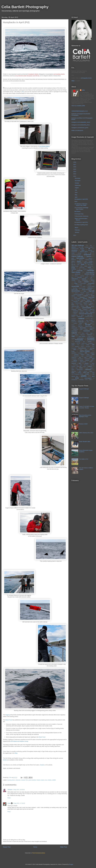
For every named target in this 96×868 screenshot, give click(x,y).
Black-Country (75, 266)
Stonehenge (74, 362)
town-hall (79, 366)
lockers (73, 325)
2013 (75, 174)
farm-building (77, 299)
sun (80, 363)
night (91, 333)
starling (87, 360)
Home (35, 847)
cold (93, 282)
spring (75, 360)
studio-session (83, 362)
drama (88, 293)
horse (82, 315)
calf (72, 271)
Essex (93, 296)
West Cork (86, 373)
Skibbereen (74, 357)
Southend (80, 359)
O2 (72, 335)
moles (81, 329)
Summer (74, 363)
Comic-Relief (83, 284)
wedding (79, 373)
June (76, 192)
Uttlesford (88, 370)
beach (79, 261)
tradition (90, 366)
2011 (75, 235)
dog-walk (92, 291)
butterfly (91, 269)
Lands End (74, 322)
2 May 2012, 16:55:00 (19, 790)
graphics (85, 309)
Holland (75, 314)
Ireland (38, 780)
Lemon (93, 322)
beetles (91, 261)
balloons (91, 258)
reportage (92, 348)
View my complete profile (78, 106)
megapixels (92, 328)
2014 (75, 172)
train (73, 368)
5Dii (91, 246)
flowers (85, 303)
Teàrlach (10, 790)
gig (87, 306)
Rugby (73, 351)
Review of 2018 (83, 424)
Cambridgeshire (90, 272)
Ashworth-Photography (76, 255)
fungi (86, 305)
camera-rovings (89, 274)
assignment (87, 255)
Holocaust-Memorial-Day (86, 314)
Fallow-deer (91, 297)
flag (72, 303)
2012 (75, 176)
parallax (73, 338)
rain (93, 345)
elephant (79, 296)
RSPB (91, 349)
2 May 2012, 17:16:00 (19, 803)
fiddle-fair (83, 300)
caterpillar (79, 277)
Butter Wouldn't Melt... (85, 442)
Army (86, 253)
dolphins (76, 293)
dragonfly (82, 293)
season (92, 353)
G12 (90, 305)
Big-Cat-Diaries (88, 263)
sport (93, 359)
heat (93, 311)
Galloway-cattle (75, 306)
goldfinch (78, 308)
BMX (82, 266)
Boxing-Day (82, 268)
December (78, 178)
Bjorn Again (90, 265)
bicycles (80, 263)
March (77, 228)
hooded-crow (75, 315)
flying (91, 303)
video (80, 371)
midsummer (75, 329)
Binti (78, 265)
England (86, 296)
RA (78, 345)
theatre (86, 363)
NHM (87, 333)
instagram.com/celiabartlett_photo (81, 125)
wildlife (54, 780)
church (93, 280)
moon (91, 329)
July (76, 190)
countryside (75, 286)
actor (92, 247)
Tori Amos (86, 365)
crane (84, 286)
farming (85, 299)
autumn (89, 256)
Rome (81, 350)
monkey (86, 329)
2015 (75, 169)
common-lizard (79, 285)
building (74, 269)
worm (86, 380)
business (85, 269)
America (90, 250)
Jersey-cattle (81, 320)
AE (89, 249)
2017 (75, 164)
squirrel (81, 360)
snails (85, 357)
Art (91, 253)
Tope (81, 365)
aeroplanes (74, 250)
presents (91, 343)
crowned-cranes (91, 287)
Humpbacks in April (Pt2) (81, 199)
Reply (9, 798)
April (76, 197)
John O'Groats (89, 320)
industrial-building (89, 317)
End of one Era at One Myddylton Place (85, 416)
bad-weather (80, 258)
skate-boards (89, 356)
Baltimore (74, 260)
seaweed (76, 354)
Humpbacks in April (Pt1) (81, 222)
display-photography (87, 289)
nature (43, 780)
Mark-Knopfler (89, 326)
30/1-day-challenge (78, 245)
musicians (87, 331)
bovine (73, 267)
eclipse (73, 296)
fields (88, 300)
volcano (85, 371)
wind (93, 376)
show (93, 354)
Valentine (74, 371)
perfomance (80, 338)
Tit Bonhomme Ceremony (81, 216)
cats (91, 277)
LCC (88, 322)
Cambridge (80, 271)
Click (73, 81)
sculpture (80, 353)
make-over (80, 326)
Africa (83, 250)
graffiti (80, 309)
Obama (77, 335)
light (86, 323)
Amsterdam (74, 252)
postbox (73, 343)
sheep (88, 354)
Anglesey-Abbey (84, 252)
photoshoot (91, 340)
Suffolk (91, 362)
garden (83, 306)
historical (92, 312)
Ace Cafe (81, 247)
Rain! (76, 201)
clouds (80, 282)
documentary (76, 291)
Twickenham (80, 370)
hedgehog (75, 312)
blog (16, 753)
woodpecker (74, 380)
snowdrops (74, 359)
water (73, 373)
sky (80, 357)
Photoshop (78, 342)
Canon (76, 276)
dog (85, 291)
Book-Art (91, 266)
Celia (9, 803)
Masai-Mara (83, 328)
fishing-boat (88, 302)
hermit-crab (82, 312)
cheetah (73, 280)
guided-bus (92, 309)
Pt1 (23, 92)
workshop (81, 380)
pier (84, 342)
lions (91, 323)
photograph (91, 338)
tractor (84, 366)
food (73, 305)
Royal (86, 350)
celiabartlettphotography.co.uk (80, 111)
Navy (83, 333)
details (5, 760)
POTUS (78, 343)
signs (83, 356)
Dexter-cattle (75, 289)
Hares (82, 311)
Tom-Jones (75, 365)
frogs (81, 305)
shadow (82, 354)
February (77, 230)
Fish (27, 780)
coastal (23, 780)
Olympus (89, 335)
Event (76, 297)
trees (81, 368)
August (77, 188)
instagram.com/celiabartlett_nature (81, 122)
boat (86, 266)
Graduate (74, 309)
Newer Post (7, 847)
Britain (89, 267)
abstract (74, 247)
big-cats (73, 264)
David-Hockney (82, 288)
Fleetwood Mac (79, 303)
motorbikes (74, 331)
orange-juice (90, 336)
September (78, 185)
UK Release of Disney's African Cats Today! (81, 205)
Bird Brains (77, 211)
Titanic (93, 363)
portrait (90, 342)
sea (46, 780)
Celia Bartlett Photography (25, 7)
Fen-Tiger (77, 300)
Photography (79, 340)
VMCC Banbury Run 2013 (86, 433)
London (80, 325)
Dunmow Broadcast (78, 294)
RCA (82, 347)
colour (76, 283)
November (78, 181)
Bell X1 (73, 263)
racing (82, 345)
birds (83, 264)
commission (91, 283)
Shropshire (76, 356)
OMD (73, 336)
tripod (91, 368)
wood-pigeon (88, 378)
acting (87, 247)
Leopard (75, 323)
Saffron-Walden (85, 351)
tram (77, 368)
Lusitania (73, 326)
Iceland (73, 317)
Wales (91, 371)
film (94, 300)
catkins (86, 277)
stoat (92, 360)
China (79, 280)
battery (73, 261)
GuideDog (75, 311)
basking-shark (11, 780)
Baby (73, 258)
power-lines (84, 343)
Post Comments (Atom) (39, 853)
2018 (75, 162)
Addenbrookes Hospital (78, 249)
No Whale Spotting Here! (81, 225)
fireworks (76, 302)
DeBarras (90, 288)
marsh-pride (74, 328)
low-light (88, 325)
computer (89, 285)
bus (80, 269)
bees (86, 261)
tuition (73, 370)
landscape (81, 322)
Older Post (63, 847)
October (77, 183)
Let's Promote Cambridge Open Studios (81, 208)
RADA (88, 345)
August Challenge (77, 256)
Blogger (71, 864)
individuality (80, 317)
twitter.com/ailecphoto (77, 130)
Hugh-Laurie (90, 315)
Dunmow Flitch (89, 294)
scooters (74, 353)
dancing (75, 288)
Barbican (81, 260)
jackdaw (73, 320)
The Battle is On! (84, 459)
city (75, 282)
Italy (92, 319)
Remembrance (82, 348)
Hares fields (88, 311)
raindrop (77, 347)
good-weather (32, 780)
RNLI (75, 349)
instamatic (74, 319)
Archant (80, 253)
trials (87, 368)
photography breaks (86, 78)
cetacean (18, 780)
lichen (81, 323)
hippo (87, 312)
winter (77, 378)
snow (91, 357)
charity (91, 279)
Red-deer (88, 347)
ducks (93, 293)
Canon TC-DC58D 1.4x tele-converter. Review (87, 407)
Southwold (87, 359)
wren (90, 380)
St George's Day (79, 214)
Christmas (85, 280)
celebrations (75, 279)
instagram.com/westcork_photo (80, 128)
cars (87, 276)
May (76, 195)
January (77, 232)
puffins (73, 345)
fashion (91, 299)
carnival (82, 276)
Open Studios (82, 336)
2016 (75, 167)
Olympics (83, 335)
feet (72, 300)
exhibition (82, 297)
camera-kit (77, 274)
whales (49, 780)
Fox (77, 305)
